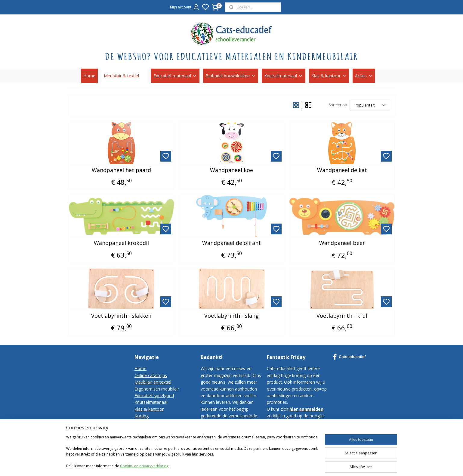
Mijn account (185, 7)
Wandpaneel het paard (121, 170)
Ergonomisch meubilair (157, 389)
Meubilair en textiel (153, 382)
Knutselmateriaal (284, 76)
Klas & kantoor (329, 76)
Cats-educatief (349, 357)
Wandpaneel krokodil (121, 243)
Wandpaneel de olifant (231, 243)
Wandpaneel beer (342, 243)
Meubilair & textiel (124, 76)
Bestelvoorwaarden (154, 429)
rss (303, 465)
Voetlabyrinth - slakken (121, 316)
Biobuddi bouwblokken (231, 76)
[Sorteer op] (370, 105)
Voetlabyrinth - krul (342, 316)
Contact (142, 423)
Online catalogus (151, 375)
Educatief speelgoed (154, 396)
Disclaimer (145, 443)
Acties (364, 76)
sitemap (291, 465)
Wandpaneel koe (231, 170)
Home (89, 76)
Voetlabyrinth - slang (231, 316)
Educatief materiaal (175, 76)
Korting (142, 416)
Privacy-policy (148, 436)
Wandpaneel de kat (342, 170)
